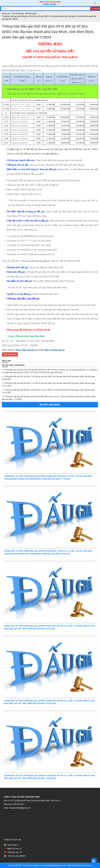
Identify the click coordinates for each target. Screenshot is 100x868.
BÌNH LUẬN (6, 361)
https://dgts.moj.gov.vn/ (27, 350)
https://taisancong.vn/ (54, 350)
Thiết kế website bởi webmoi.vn (80, 865)
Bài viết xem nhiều (50, 405)
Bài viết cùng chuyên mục (13, 365)
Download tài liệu (10, 354)
